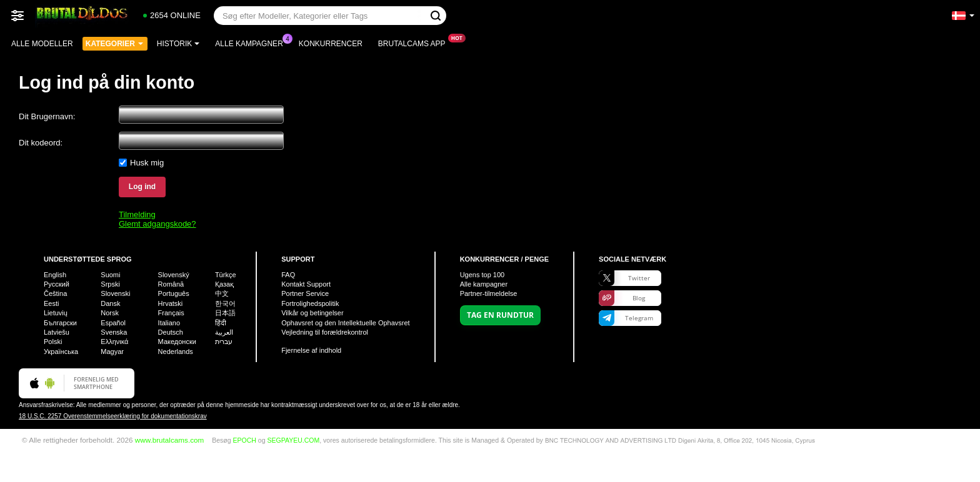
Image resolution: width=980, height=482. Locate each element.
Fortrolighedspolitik (310, 303)
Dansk (110, 303)
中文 (222, 293)
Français (171, 313)
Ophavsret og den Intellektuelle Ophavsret (345, 323)
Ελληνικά (114, 342)
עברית (224, 342)
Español (113, 323)
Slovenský (174, 275)
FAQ (288, 275)
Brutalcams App (415, 42)
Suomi (110, 275)
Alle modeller (42, 44)
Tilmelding (137, 214)
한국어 (225, 303)
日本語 (225, 313)
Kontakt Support (306, 284)
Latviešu (57, 332)
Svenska (114, 332)
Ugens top (482, 275)
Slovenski (115, 293)
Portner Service (305, 293)
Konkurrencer (331, 44)
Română (171, 284)
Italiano (169, 323)
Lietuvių (56, 313)
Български (60, 323)
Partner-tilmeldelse (489, 293)
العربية (224, 332)
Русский (57, 284)
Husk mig (147, 163)
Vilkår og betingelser (312, 313)
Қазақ (224, 284)
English (55, 275)
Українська (61, 352)
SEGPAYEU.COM (294, 440)
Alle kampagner (252, 42)
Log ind (142, 187)
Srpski (110, 284)
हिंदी (221, 323)
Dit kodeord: (41, 143)
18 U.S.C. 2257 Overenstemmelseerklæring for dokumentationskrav (113, 416)
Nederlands (176, 352)
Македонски (177, 342)
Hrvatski (171, 303)
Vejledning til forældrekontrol (325, 332)
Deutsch (171, 332)
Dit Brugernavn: (47, 116)
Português (174, 293)
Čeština (55, 293)
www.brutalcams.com (169, 440)
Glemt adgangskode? (157, 224)
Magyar (112, 352)
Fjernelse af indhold (311, 350)
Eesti (51, 303)
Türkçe (226, 275)
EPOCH (245, 440)
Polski (53, 342)
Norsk (110, 313)
